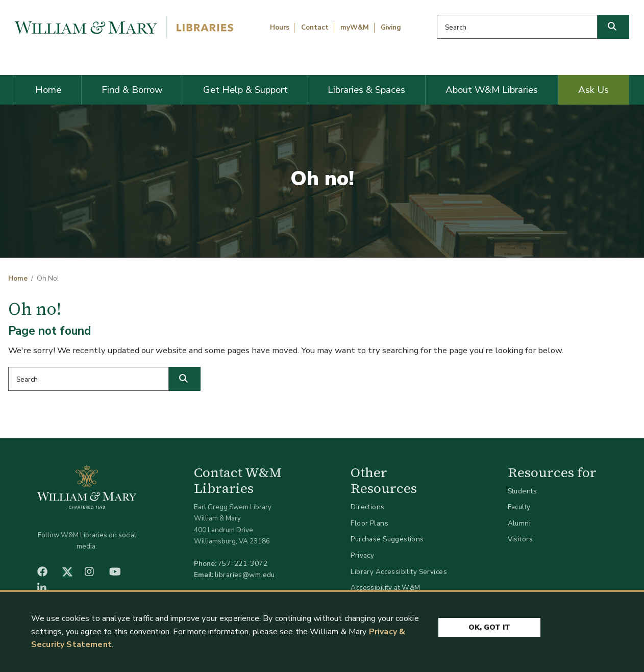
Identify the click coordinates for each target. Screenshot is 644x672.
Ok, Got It (489, 627)
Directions (367, 507)
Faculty (519, 507)
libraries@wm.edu (245, 575)
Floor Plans (369, 523)
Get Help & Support (245, 90)
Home (48, 90)
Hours (280, 28)
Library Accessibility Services (399, 572)
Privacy (362, 555)
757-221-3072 (243, 564)
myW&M (355, 28)
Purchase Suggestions (387, 539)
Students (522, 491)
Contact (315, 28)
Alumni (519, 523)
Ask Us (593, 90)
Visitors (520, 539)
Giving (391, 28)
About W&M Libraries (492, 90)
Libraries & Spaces (366, 90)
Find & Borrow (132, 90)
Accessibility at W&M (385, 588)
